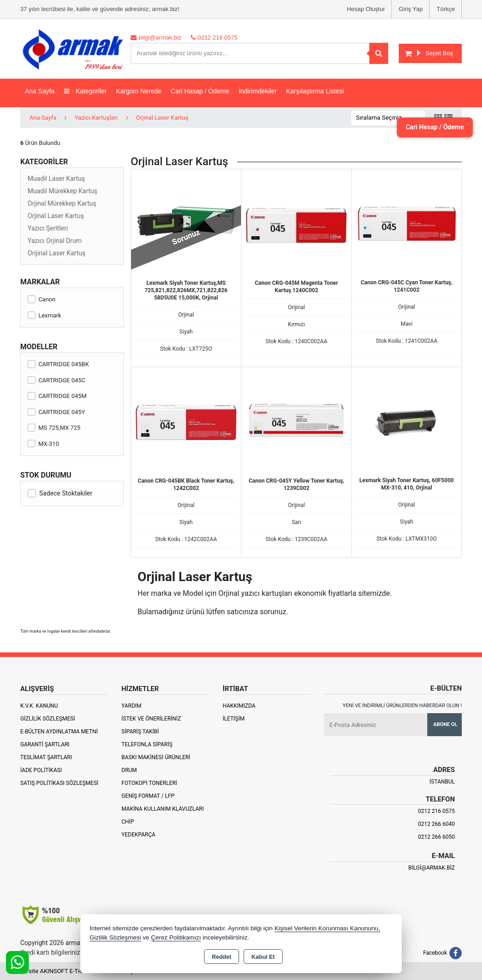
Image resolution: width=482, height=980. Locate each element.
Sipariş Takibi (140, 732)
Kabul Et (263, 957)
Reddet (221, 957)
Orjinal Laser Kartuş (56, 216)
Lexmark (44, 315)
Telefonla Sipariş (147, 744)
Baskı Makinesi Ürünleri (156, 757)
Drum (129, 770)
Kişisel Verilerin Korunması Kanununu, (327, 928)
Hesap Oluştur (366, 9)
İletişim (234, 719)
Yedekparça (138, 835)
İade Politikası (41, 770)
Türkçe (446, 9)
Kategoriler (86, 91)
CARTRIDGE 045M (57, 396)
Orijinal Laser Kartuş (57, 253)
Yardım (132, 706)
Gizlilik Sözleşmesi (48, 719)
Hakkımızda (239, 706)
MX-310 (43, 444)
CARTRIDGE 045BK (58, 364)
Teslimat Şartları (46, 757)
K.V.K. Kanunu (39, 706)
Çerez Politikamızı (176, 937)
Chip (128, 822)
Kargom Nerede (139, 91)
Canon (42, 299)
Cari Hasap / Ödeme (200, 91)
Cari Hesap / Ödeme (426, 127)
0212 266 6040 (436, 824)
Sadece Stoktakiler (60, 493)
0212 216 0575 (436, 811)
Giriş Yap (411, 9)
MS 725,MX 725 (54, 428)
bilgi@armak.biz (432, 868)
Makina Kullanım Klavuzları (163, 809)
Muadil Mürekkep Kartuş (63, 191)
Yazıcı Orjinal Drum (55, 241)
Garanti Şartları (45, 744)
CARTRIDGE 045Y (56, 412)
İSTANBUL (442, 782)
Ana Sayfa (40, 91)
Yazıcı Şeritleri (48, 228)
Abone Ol (445, 724)
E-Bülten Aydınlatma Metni (59, 732)
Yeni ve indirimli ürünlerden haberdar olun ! (402, 706)
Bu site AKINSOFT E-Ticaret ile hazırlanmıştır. (80, 971)
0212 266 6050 (436, 837)
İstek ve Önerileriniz (151, 719)
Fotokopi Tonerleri (149, 783)
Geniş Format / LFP (148, 796)
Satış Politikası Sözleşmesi (59, 783)
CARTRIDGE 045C (57, 380)
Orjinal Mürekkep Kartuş (62, 203)
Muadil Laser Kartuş (56, 179)
